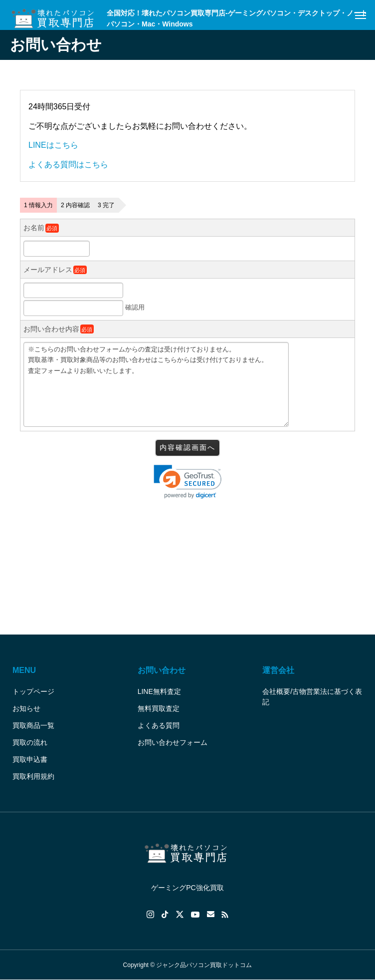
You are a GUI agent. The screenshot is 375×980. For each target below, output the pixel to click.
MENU (24, 670)
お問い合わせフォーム (173, 742)
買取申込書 (30, 759)
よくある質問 (159, 725)
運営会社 (278, 670)
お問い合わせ (162, 670)
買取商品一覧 (33, 725)
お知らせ (26, 708)
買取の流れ (30, 742)
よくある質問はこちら (68, 164)
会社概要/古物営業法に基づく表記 (312, 697)
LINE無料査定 (159, 691)
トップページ (33, 691)
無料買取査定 (159, 708)
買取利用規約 (33, 776)
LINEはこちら (53, 145)
